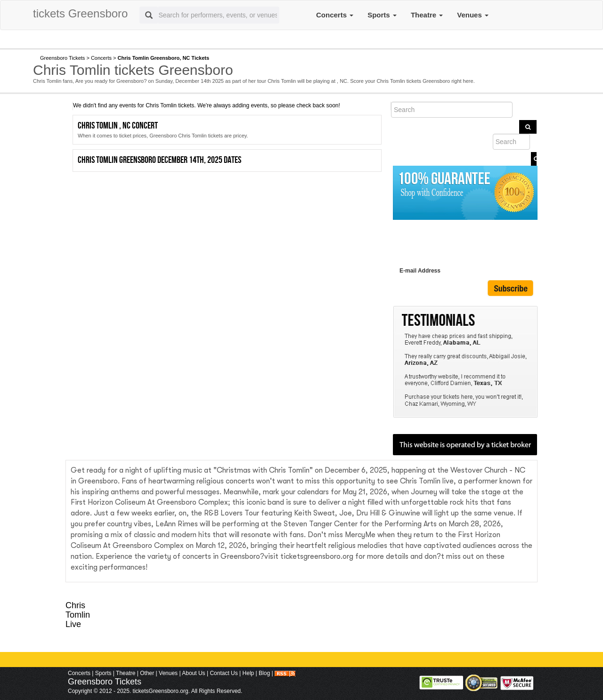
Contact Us (224, 673)
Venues (473, 15)
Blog (264, 673)
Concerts (335, 15)
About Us (193, 673)
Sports (382, 15)
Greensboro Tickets (62, 58)
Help (249, 673)
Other (147, 673)
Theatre (427, 15)
